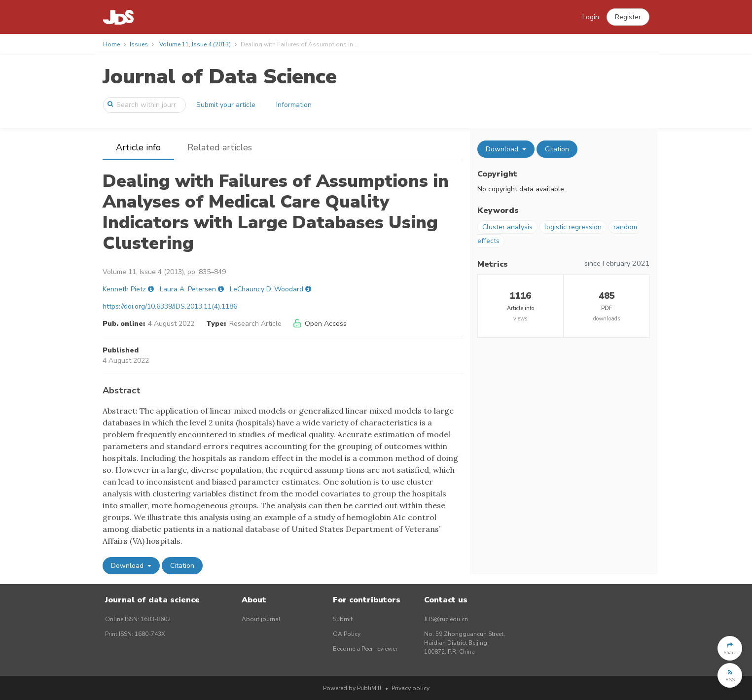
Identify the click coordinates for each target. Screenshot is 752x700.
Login (591, 17)
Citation (182, 566)
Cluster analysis (507, 227)
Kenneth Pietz (124, 289)
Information (294, 105)
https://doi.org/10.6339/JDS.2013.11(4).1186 (170, 306)
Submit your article (226, 105)
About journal (261, 619)
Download (128, 566)
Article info (138, 147)
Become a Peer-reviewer (365, 649)
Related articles (220, 147)
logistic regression (573, 227)
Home (111, 44)
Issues (139, 44)
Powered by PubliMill (352, 688)
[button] (628, 17)
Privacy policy (411, 688)
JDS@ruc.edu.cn (446, 619)
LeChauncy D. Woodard (267, 289)
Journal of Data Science (220, 77)
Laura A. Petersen (188, 289)
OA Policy (347, 634)
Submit (343, 619)
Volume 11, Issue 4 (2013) (195, 44)
